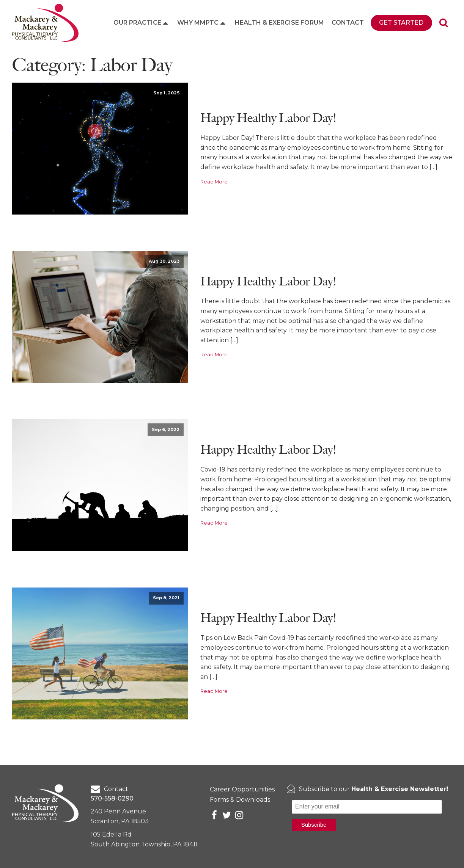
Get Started (401, 23)
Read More (214, 182)
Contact (348, 23)
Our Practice (142, 23)
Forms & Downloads (240, 800)
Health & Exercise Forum (279, 23)
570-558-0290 (112, 798)
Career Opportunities (242, 789)
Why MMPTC (202, 23)
